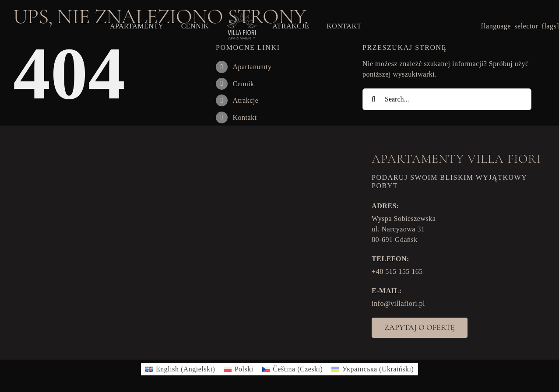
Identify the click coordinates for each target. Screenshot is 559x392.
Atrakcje (245, 100)
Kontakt (244, 117)
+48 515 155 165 (397, 271)
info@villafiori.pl (398, 303)
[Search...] (447, 99)
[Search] (373, 99)
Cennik (243, 84)
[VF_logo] (241, 16)
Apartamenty (252, 67)
